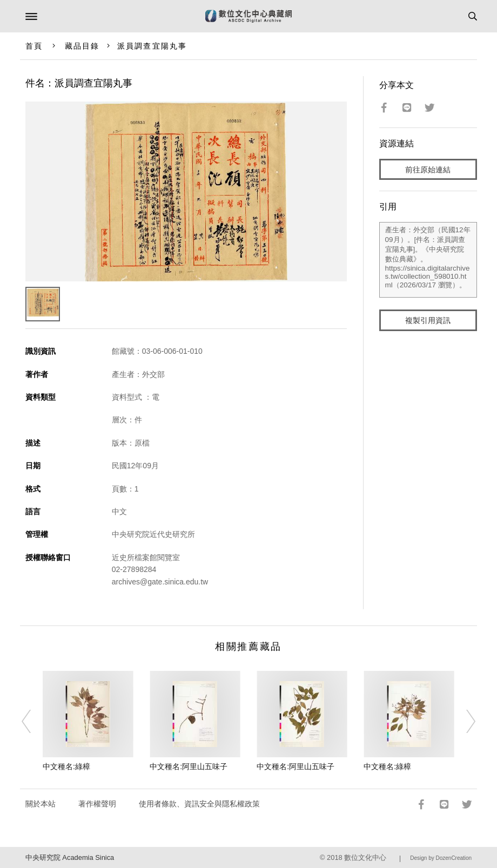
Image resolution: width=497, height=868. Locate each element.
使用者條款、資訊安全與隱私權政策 (199, 804)
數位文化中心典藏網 (249, 16)
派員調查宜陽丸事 (152, 46)
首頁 (34, 46)
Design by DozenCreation (441, 858)
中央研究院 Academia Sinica (70, 857)
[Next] (464, 722)
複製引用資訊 (428, 320)
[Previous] (33, 722)
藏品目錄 (82, 46)
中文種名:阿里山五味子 (189, 766)
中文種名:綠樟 (66, 766)
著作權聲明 (97, 804)
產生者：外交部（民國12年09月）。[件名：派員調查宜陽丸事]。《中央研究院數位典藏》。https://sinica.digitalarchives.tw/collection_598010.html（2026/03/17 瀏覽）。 (428, 260)
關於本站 (41, 804)
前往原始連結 (428, 170)
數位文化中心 (365, 857)
